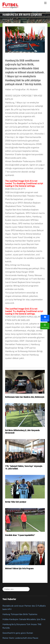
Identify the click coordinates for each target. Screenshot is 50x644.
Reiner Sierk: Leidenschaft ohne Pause (20, 638)
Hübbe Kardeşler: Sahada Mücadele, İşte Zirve (24, 619)
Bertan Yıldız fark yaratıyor (16, 502)
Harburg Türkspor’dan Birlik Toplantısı (20, 614)
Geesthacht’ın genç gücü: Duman (18, 633)
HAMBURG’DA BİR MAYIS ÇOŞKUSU (22, 15)
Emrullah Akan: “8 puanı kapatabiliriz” (20, 535)
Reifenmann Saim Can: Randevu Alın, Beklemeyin (25, 397)
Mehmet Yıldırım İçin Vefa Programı (19, 568)
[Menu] (45, 3)
